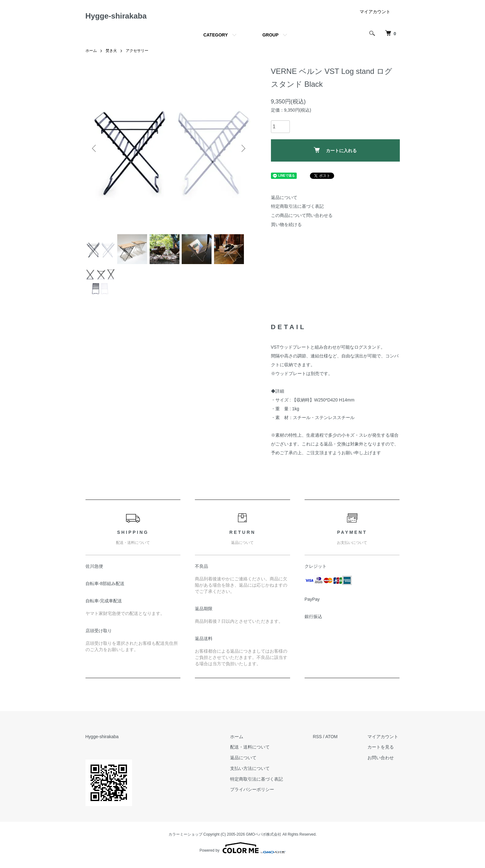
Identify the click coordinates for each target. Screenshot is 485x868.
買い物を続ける (286, 226)
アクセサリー (137, 53)
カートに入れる (335, 152)
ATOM (334, 742)
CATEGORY (216, 37)
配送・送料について (255, 752)
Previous (95, 150)
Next (243, 150)
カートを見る (382, 752)
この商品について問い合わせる (302, 217)
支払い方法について (255, 773)
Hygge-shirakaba (121, 17)
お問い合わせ (382, 763)
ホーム (91, 53)
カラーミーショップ (185, 839)
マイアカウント (375, 14)
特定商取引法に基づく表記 (297, 208)
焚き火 (111, 53)
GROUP (270, 37)
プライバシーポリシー (257, 795)
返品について (284, 199)
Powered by (242, 853)
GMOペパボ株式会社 (264, 839)
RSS (320, 742)
